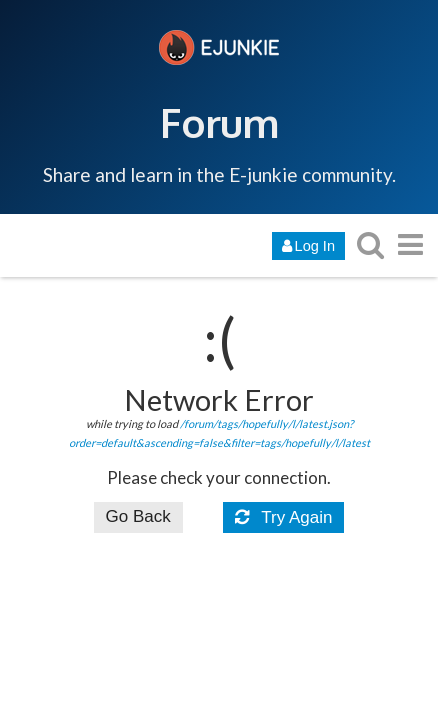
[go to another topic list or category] (410, 244)
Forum (219, 122)
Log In (308, 246)
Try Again (284, 517)
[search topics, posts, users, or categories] (370, 244)
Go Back (138, 516)
